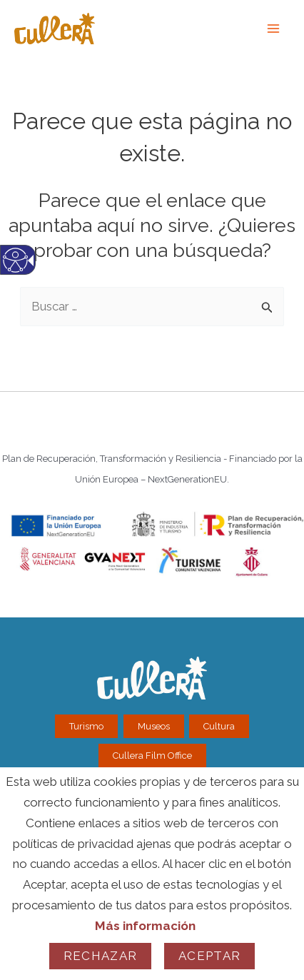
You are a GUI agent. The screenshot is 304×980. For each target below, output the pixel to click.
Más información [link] (145, 926)
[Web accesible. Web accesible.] (15, 271)
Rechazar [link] (100, 956)
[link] (274, 29)
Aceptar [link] (209, 956)
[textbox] (152, 307)
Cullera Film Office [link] (152, 756)
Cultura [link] (219, 726)
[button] (268, 302)
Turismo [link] (86, 726)
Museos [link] (154, 726)
